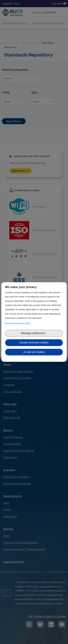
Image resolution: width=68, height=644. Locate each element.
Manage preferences (34, 333)
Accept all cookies (34, 352)
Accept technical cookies (34, 343)
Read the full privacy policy (18, 323)
